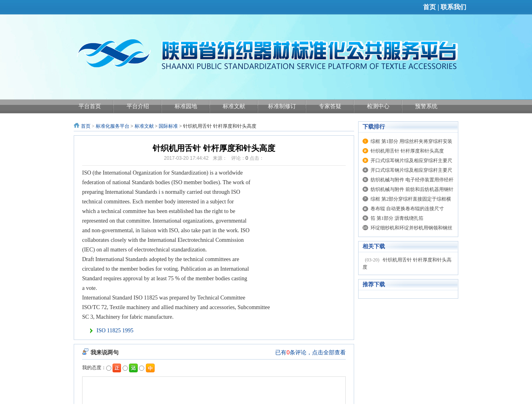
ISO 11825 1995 (115, 331)
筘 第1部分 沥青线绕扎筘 (397, 218)
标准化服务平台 (113, 126)
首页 (429, 7)
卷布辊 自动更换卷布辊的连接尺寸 (407, 209)
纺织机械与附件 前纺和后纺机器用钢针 (412, 189)
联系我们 (453, 7)
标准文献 (144, 126)
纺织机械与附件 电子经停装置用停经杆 (412, 180)
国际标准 (168, 126)
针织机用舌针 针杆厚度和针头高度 (407, 151)
